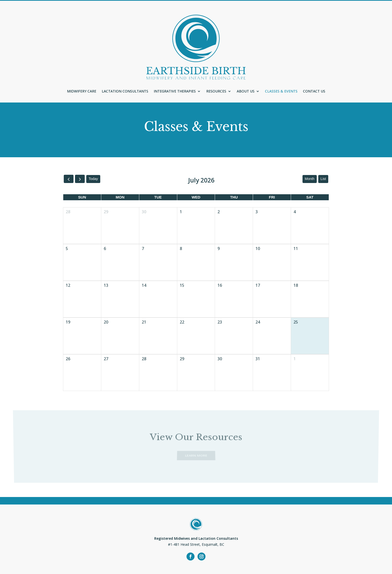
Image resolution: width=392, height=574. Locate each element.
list (323, 179)
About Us (246, 91)
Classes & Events (281, 91)
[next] (80, 179)
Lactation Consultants (125, 91)
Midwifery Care (82, 91)
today (93, 179)
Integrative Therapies (175, 91)
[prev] (69, 179)
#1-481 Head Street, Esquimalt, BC (196, 544)
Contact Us (314, 91)
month (310, 179)
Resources (216, 91)
